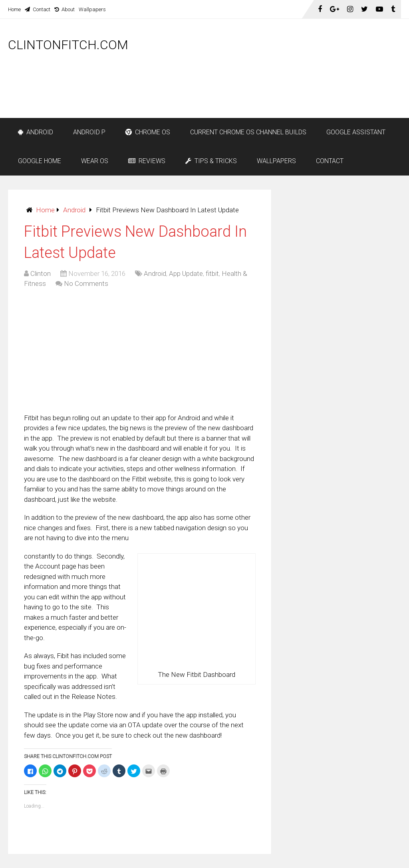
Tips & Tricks (211, 161)
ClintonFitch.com (68, 45)
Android (36, 132)
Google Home (40, 161)
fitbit (212, 273)
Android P (89, 132)
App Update (186, 273)
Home (14, 9)
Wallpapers (92, 9)
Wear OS (95, 161)
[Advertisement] (256, 97)
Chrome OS (148, 132)
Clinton (41, 273)
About (65, 9)
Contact (38, 9)
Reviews (147, 161)
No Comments (86, 283)
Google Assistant (356, 132)
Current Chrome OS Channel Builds (248, 132)
